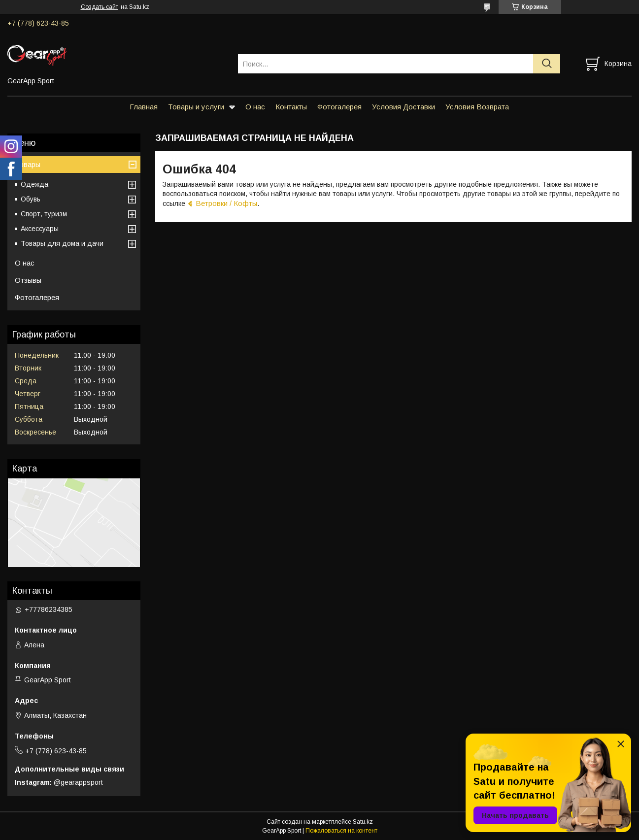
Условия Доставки (404, 107)
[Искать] (547, 64)
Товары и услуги (196, 107)
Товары (28, 164)
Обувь (31, 199)
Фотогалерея (339, 107)
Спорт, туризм (44, 214)
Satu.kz (363, 822)
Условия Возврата (477, 107)
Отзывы (28, 280)
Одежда (34, 184)
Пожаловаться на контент (341, 831)
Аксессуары (40, 229)
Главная (144, 107)
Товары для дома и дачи (62, 243)
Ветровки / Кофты (226, 203)
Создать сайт (100, 7)
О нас (255, 107)
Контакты (291, 107)
